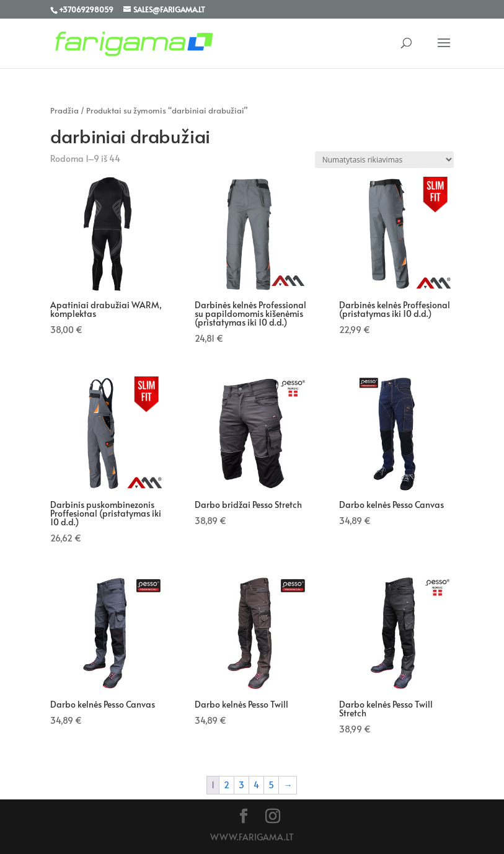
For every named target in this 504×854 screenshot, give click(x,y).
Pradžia (64, 110)
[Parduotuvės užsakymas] (384, 160)
